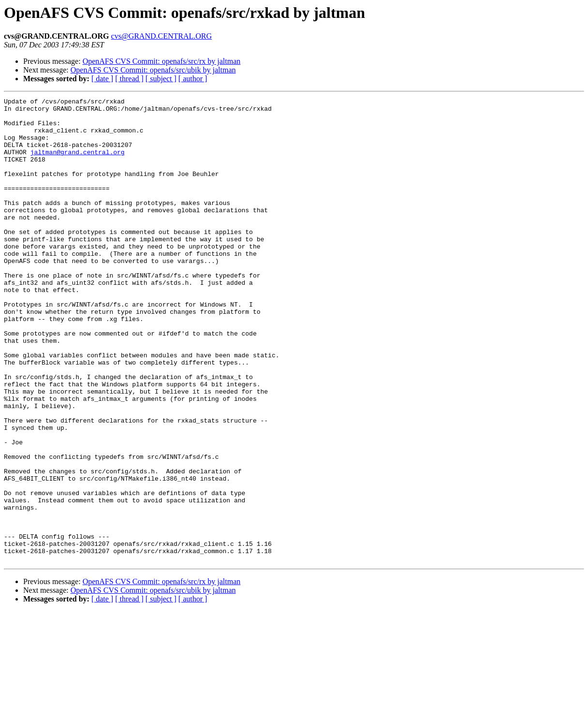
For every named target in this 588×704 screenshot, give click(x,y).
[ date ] (102, 79)
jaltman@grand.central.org (78, 163)
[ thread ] (129, 79)
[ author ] (193, 79)
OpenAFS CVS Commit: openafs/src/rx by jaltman (162, 61)
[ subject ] (161, 79)
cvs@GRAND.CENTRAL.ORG (162, 36)
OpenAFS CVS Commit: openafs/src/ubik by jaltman (153, 70)
